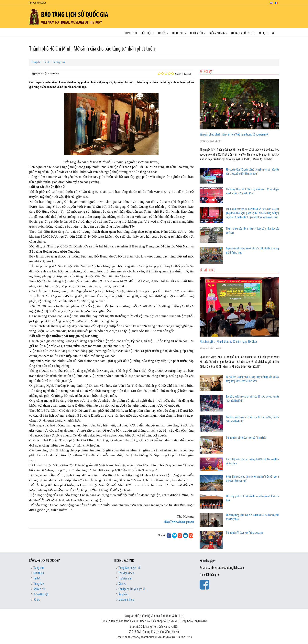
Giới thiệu (147, 33)
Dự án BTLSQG (218, 33)
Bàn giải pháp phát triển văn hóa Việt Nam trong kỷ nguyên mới (234, 135)
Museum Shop (126, 600)
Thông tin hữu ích (242, 33)
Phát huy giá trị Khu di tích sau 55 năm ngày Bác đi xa (228, 342)
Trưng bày (179, 33)
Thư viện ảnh (125, 579)
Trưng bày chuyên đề (129, 568)
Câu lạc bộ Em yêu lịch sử (132, 589)
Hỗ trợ (263, 33)
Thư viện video (126, 573)
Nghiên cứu (198, 33)
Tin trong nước (59, 62)
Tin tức (163, 33)
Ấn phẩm (123, 595)
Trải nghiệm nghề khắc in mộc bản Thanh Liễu (246, 438)
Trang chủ (131, 33)
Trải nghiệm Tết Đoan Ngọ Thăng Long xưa (244, 533)
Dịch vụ (122, 584)
